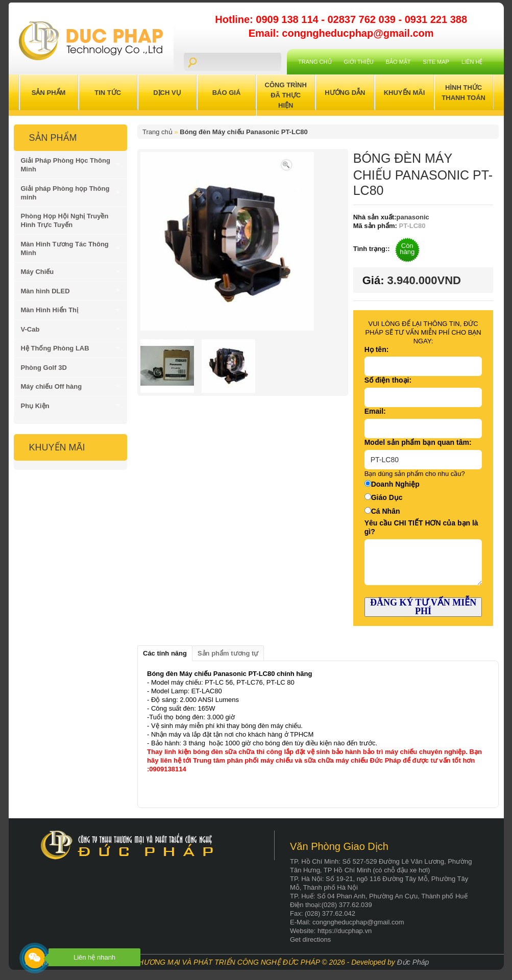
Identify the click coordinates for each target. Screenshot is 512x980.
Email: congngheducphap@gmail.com (341, 33)
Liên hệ (472, 62)
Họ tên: (377, 349)
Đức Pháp (413, 962)
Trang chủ (315, 62)
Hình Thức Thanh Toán (464, 93)
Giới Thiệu (359, 62)
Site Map (436, 62)
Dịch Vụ (167, 93)
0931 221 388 (436, 19)
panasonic (413, 217)
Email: (375, 411)
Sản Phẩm (49, 93)
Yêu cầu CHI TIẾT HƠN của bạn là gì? (421, 527)
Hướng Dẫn (345, 93)
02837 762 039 (363, 19)
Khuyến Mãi (405, 93)
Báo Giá (227, 93)
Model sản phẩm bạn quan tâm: (418, 442)
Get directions (310, 939)
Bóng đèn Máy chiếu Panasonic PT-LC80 (243, 132)
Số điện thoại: (388, 380)
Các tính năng (165, 653)
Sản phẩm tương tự (228, 653)
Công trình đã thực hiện (286, 95)
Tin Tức (108, 93)
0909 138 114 (288, 19)
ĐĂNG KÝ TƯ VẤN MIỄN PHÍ (423, 607)
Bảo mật (398, 62)
